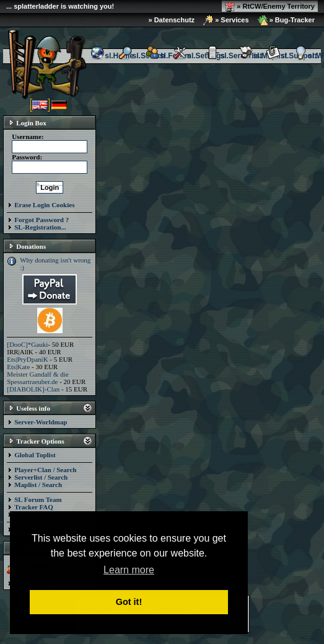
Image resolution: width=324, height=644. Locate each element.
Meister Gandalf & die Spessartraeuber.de (37, 378)
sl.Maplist (263, 56)
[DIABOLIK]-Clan (33, 389)
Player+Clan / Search (45, 470)
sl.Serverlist (234, 56)
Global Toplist (35, 455)
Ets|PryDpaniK (27, 359)
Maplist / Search (38, 485)
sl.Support (291, 56)
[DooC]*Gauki (27, 344)
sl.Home (112, 56)
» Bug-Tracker (286, 20)
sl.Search (142, 56)
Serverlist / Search (41, 477)
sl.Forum (168, 56)
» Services (226, 20)
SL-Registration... (40, 227)
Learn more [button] (129, 570)
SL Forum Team (38, 499)
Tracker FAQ (34, 507)
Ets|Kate (18, 367)
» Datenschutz (172, 20)
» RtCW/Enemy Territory (270, 7)
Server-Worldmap (41, 422)
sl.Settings (199, 56)
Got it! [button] (129, 602)
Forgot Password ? (42, 220)
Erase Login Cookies (44, 205)
